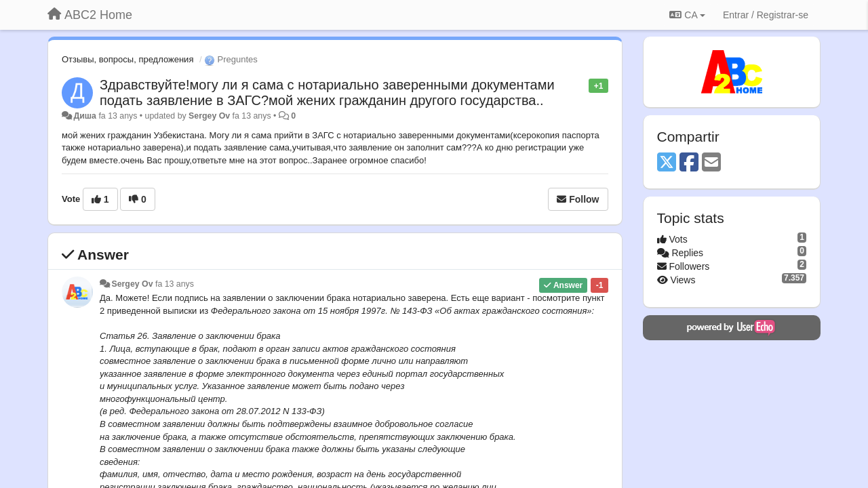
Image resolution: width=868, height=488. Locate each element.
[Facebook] (689, 163)
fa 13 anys (175, 284)
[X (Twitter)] (667, 163)
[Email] (711, 163)
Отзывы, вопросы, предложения (127, 59)
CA (687, 15)
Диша (85, 116)
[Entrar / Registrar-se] (766, 15)
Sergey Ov (209, 116)
